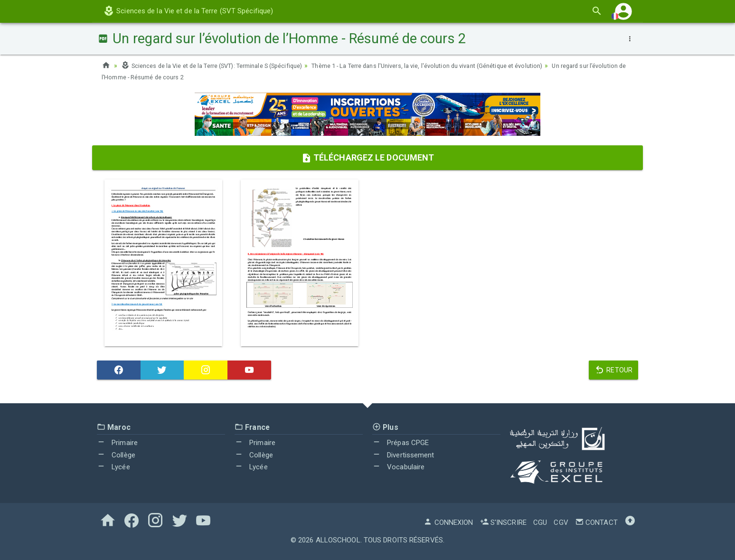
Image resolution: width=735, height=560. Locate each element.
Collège (116, 455)
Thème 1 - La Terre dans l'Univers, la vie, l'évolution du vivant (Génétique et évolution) (463, 66)
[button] (623, 11)
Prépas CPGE (400, 443)
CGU (540, 522)
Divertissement (403, 455)
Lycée (113, 467)
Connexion (448, 522)
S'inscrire (503, 522)
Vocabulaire (398, 467)
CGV (561, 522)
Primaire (117, 443)
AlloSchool (338, 540)
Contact (596, 522)
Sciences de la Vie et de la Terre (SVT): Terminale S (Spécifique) (223, 66)
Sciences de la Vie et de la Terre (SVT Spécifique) (188, 11)
